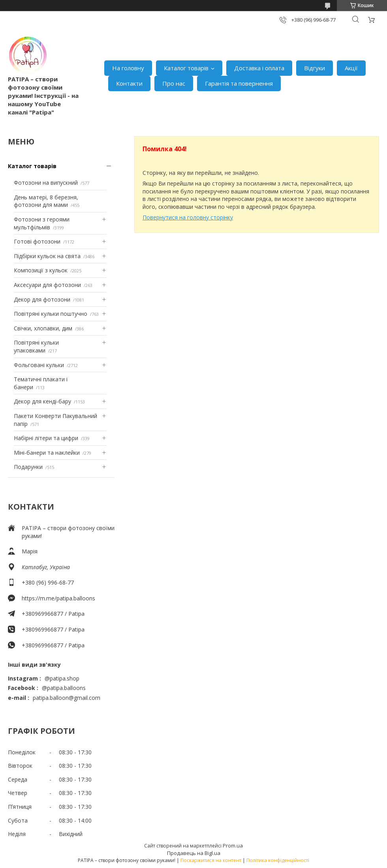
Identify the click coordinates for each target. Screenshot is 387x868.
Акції (351, 68)
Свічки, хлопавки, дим (43, 328)
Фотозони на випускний (46, 183)
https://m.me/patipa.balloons (58, 598)
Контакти (129, 83)
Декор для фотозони (42, 299)
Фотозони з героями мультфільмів (42, 223)
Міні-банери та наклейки (47, 453)
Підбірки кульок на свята (47, 256)
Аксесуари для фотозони (47, 285)
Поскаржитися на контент (211, 860)
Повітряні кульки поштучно (51, 314)
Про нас (174, 83)
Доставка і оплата (259, 68)
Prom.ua (233, 846)
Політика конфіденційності (278, 860)
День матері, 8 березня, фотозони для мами (46, 201)
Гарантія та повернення (239, 83)
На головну (128, 68)
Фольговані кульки (39, 365)
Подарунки (28, 467)
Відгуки (315, 68)
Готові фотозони (37, 241)
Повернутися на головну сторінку (188, 217)
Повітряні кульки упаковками (36, 346)
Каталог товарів (186, 68)
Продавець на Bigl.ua (194, 853)
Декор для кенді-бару (42, 401)
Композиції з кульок (41, 270)
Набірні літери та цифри (46, 438)
